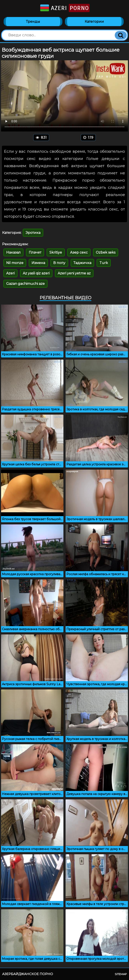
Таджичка (82, 263)
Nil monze (15, 263)
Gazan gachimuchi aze (25, 284)
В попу (59, 263)
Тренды (33, 22)
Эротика (33, 233)
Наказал (13, 252)
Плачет (35, 252)
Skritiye (56, 252)
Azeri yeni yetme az (74, 273)
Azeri (64, 8)
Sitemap (121, 974)
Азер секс (79, 252)
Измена (38, 263)
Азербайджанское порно (28, 974)
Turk (104, 263)
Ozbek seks (106, 252)
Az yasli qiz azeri (36, 273)
